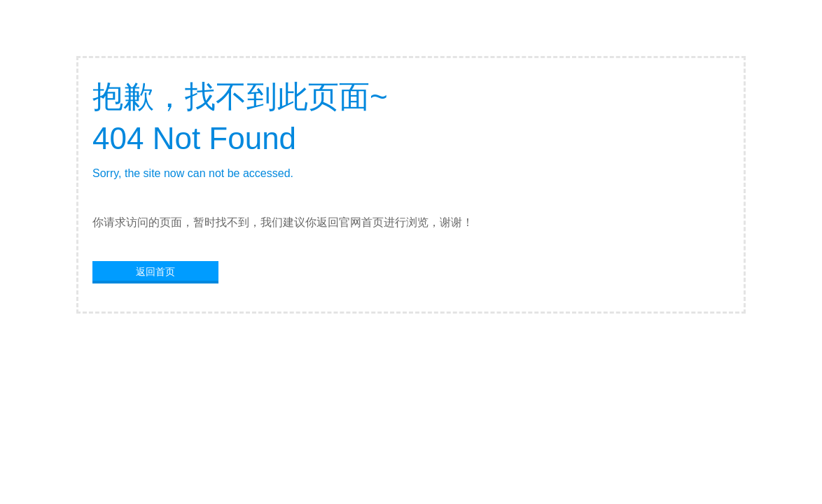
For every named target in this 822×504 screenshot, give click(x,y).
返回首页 (155, 272)
